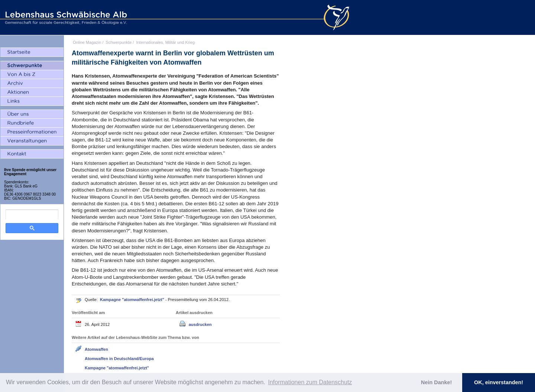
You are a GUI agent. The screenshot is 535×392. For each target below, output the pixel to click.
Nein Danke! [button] (436, 382)
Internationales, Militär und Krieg (165, 42)
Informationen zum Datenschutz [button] (310, 382)
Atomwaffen (96, 349)
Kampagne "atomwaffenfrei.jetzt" (133, 300)
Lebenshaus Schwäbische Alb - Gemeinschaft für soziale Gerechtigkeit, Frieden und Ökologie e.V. (65, 17)
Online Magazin (87, 42)
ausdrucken (200, 324)
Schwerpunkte (119, 42)
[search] (32, 215)
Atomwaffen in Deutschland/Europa (119, 359)
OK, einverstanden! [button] (499, 382)
